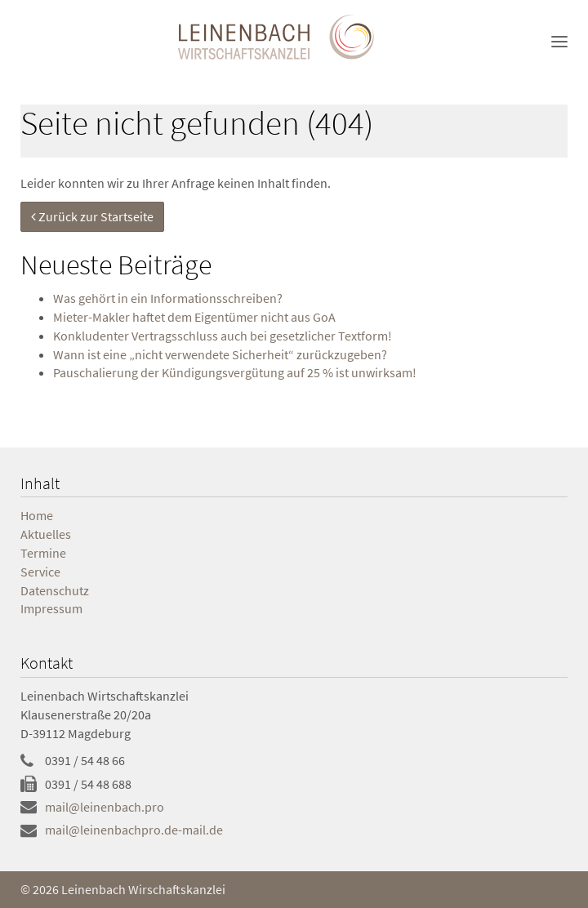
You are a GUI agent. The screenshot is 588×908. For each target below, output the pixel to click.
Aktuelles (46, 534)
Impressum (51, 608)
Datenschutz (55, 590)
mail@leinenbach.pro (105, 807)
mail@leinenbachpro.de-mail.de (134, 830)
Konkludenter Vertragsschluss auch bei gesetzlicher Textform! (223, 336)
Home (37, 515)
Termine (43, 553)
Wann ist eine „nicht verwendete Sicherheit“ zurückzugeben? (220, 354)
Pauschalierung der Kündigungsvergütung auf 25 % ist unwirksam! (235, 372)
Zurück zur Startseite (92, 216)
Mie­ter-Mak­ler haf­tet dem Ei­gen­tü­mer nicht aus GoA (194, 317)
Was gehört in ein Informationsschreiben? (168, 298)
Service (40, 572)
